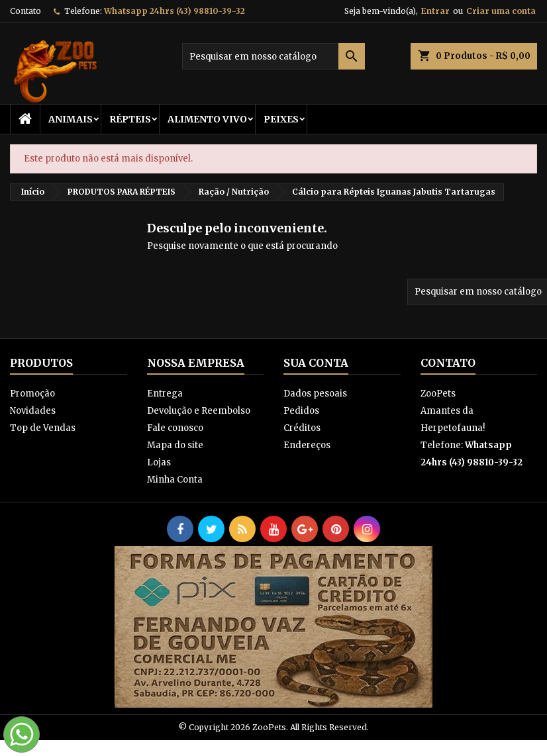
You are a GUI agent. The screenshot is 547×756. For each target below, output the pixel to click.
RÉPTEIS (130, 119)
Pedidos (301, 411)
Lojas (159, 462)
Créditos (302, 428)
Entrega (165, 394)
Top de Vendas (43, 428)
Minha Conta (175, 480)
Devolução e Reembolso (199, 411)
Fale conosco (175, 428)
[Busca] (273, 56)
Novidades (33, 411)
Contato (25, 11)
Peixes (281, 119)
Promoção (32, 394)
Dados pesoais (315, 394)
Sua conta (316, 363)
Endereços (307, 445)
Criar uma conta (501, 11)
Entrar (435, 11)
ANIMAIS (71, 119)
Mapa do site (175, 445)
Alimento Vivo (207, 119)
